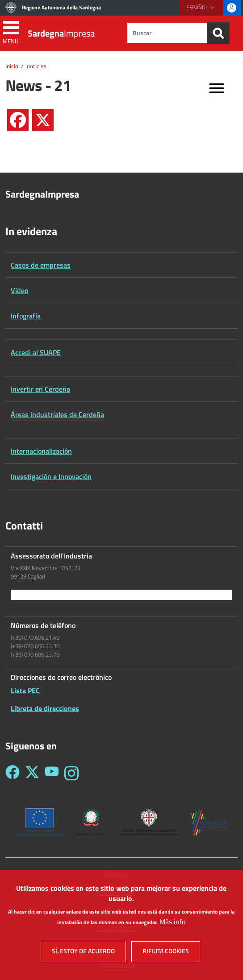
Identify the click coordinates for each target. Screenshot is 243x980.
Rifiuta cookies (166, 958)
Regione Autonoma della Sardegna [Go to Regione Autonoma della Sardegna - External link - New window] (61, 7)
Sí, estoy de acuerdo (83, 958)
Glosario (116, 874)
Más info (172, 928)
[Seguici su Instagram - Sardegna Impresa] (71, 773)
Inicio (12, 66)
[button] (201, 8)
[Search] (218, 33)
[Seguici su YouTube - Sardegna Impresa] (52, 773)
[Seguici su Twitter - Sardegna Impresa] (32, 773)
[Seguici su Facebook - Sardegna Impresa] (13, 773)
